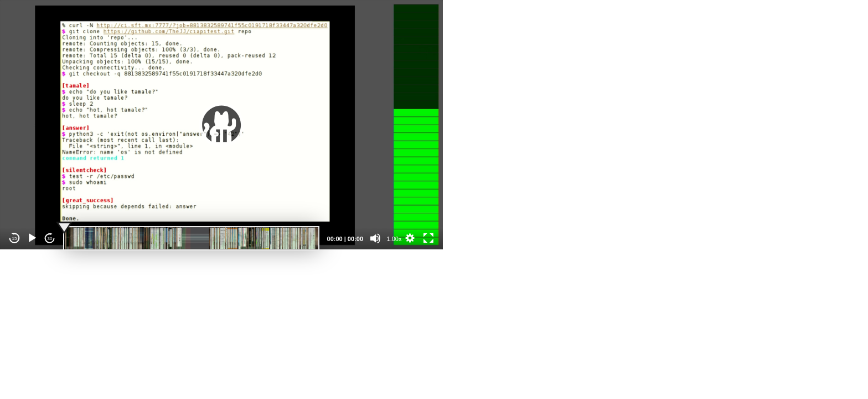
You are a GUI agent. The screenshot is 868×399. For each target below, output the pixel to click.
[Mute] (375, 238)
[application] (221, 125)
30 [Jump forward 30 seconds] (50, 239)
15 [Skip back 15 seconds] (15, 239)
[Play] (32, 238)
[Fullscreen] (428, 238)
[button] (221, 125)
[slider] (191, 238)
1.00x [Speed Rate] (394, 239)
